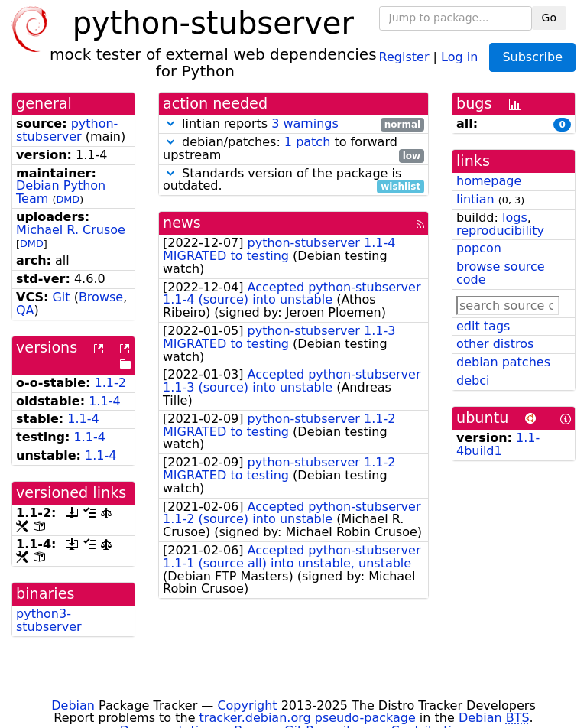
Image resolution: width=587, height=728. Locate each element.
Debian (73, 705)
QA (25, 310)
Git (61, 297)
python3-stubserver (49, 620)
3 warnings (305, 123)
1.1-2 (110, 383)
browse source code (501, 273)
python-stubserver (67, 130)
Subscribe (532, 57)
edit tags (483, 326)
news (182, 223)
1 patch (307, 142)
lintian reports (293, 124)
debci (473, 380)
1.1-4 (104, 401)
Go (549, 18)
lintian (475, 199)
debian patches (503, 362)
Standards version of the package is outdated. (293, 180)
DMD (68, 199)
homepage (489, 181)
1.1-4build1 (498, 444)
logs (515, 218)
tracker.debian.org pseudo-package (308, 718)
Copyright (247, 705)
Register (404, 56)
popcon (479, 248)
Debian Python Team (61, 192)
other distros (495, 344)
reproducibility (500, 231)
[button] (170, 123)
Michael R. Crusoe (71, 230)
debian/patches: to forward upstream (293, 149)
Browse (101, 297)
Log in (459, 56)
